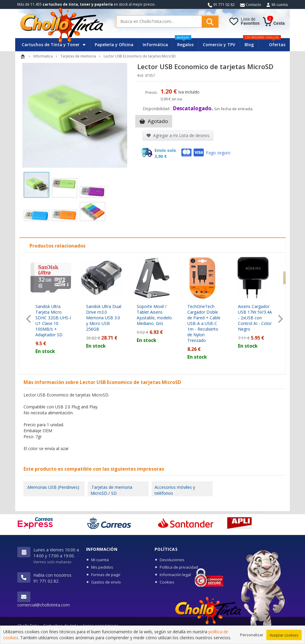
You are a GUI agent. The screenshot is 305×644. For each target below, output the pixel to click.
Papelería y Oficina (114, 45)
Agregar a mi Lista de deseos (178, 135)
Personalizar (252, 637)
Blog (249, 45)
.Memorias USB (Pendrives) (53, 487)
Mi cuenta (280, 5)
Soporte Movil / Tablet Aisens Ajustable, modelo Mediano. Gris (154, 315)
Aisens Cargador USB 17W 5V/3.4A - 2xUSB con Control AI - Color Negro (255, 318)
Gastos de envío (106, 582)
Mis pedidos (102, 567)
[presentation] (29, 319)
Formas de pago (106, 575)
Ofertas (277, 45)
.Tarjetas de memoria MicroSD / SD (111, 490)
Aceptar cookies (284, 637)
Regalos (184, 43)
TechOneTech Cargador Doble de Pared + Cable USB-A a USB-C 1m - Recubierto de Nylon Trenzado (204, 323)
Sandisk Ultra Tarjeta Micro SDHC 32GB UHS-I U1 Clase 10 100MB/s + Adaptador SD (53, 321)
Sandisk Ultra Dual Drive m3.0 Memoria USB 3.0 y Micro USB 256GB (104, 318)
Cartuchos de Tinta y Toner (54, 45)
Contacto (251, 5)
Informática (155, 45)
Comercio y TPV (219, 45)
